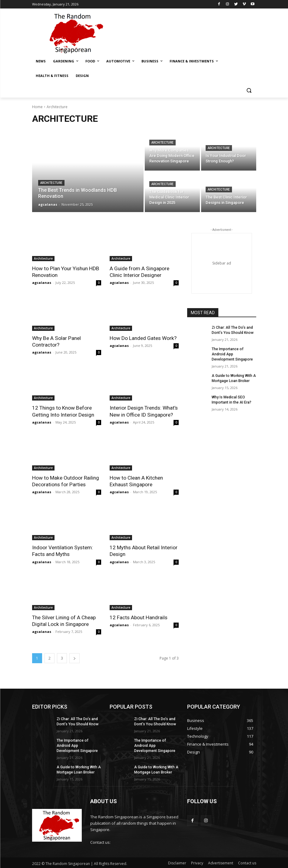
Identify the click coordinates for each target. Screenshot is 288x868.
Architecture (51, 183)
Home (37, 107)
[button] (249, 90)
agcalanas (42, 283)
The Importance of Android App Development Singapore (232, 354)
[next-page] (74, 658)
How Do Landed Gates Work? (143, 338)
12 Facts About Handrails (138, 617)
